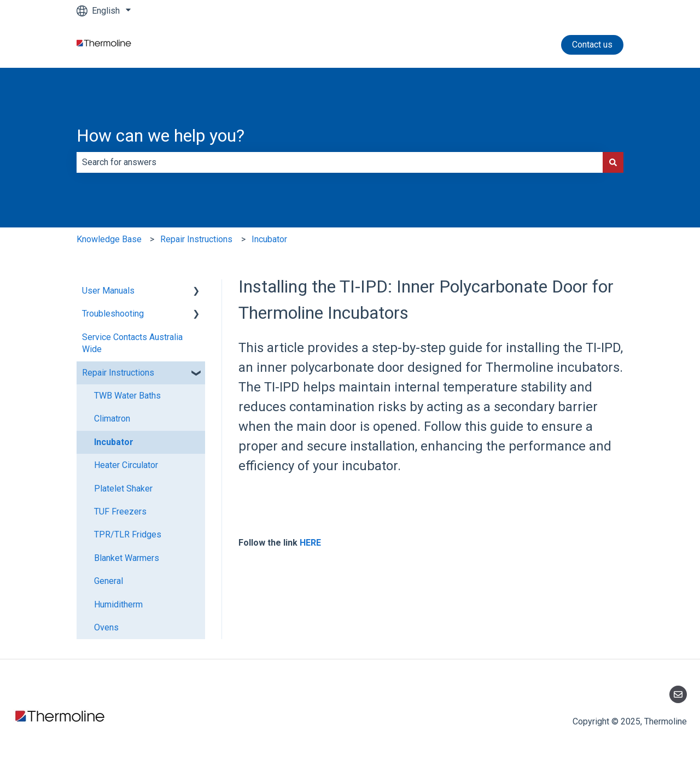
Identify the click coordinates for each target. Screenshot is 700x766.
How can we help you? (161, 136)
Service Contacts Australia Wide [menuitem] (132, 343)
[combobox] (340, 162)
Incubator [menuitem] (114, 442)
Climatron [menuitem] (112, 419)
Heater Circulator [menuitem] (126, 465)
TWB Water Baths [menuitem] (127, 396)
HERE (310, 543)
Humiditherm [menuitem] (118, 604)
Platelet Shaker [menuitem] (123, 489)
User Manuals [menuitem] (108, 291)
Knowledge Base (109, 239)
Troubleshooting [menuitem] (113, 314)
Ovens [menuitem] (106, 627)
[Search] (613, 162)
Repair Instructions (196, 239)
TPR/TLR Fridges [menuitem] (128, 534)
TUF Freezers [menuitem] (120, 511)
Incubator (269, 239)
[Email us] (678, 694)
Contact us (592, 45)
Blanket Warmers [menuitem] (127, 558)
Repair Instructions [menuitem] (118, 373)
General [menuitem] (109, 581)
